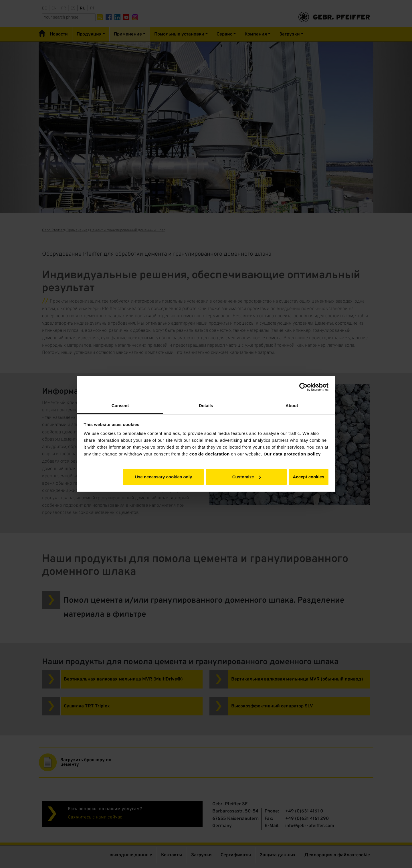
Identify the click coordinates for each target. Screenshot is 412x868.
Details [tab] (206, 406)
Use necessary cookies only (163, 477)
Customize (247, 477)
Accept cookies (308, 477)
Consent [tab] (120, 406)
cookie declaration (210, 454)
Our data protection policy (292, 454)
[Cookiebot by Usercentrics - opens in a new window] (303, 387)
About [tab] (292, 406)
